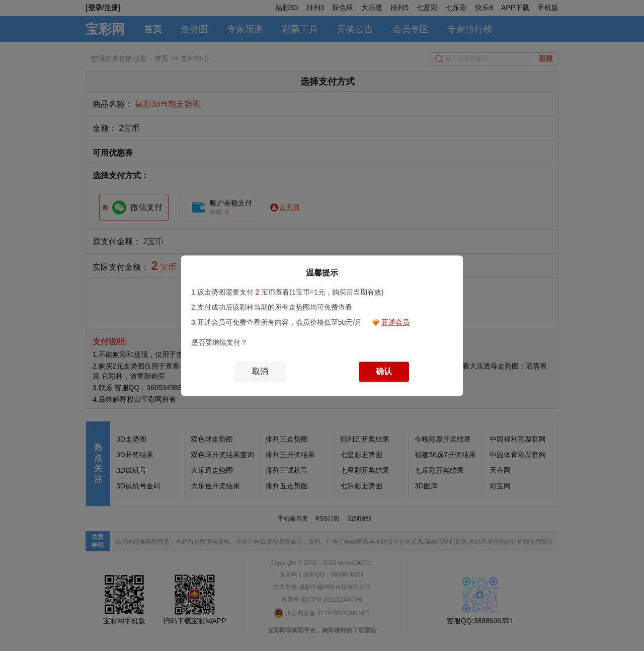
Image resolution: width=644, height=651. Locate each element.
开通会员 (395, 322)
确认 (384, 371)
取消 (260, 371)
